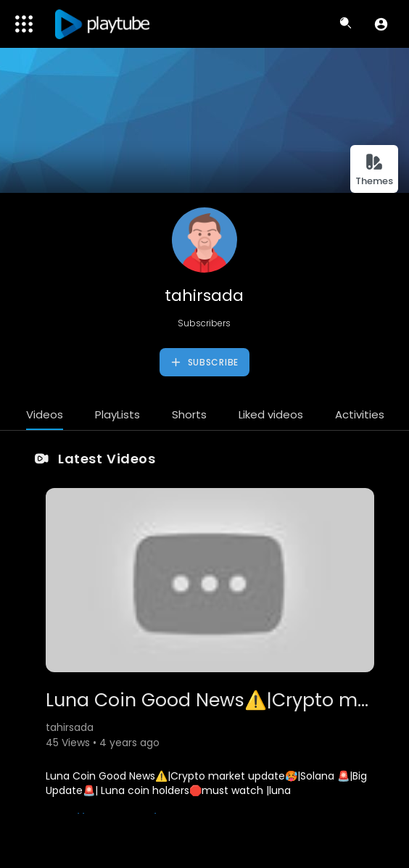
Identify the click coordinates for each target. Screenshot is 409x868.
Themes (374, 170)
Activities (360, 414)
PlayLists (117, 414)
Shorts (189, 414)
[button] (381, 24)
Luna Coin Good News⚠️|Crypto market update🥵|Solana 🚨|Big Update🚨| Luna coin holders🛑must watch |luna (206, 783)
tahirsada (204, 295)
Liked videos (271, 414)
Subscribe (204, 363)
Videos (45, 414)
